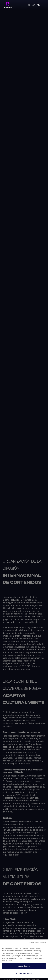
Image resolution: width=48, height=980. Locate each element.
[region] (24, 959)
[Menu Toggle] (43, 5)
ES (38, 5)
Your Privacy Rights (24, 973)
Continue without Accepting (37, 943)
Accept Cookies (24, 966)
